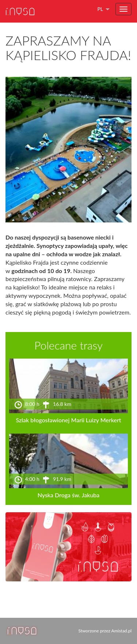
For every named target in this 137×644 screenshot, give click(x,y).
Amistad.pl (121, 631)
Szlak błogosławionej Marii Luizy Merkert (68, 420)
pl (100, 9)
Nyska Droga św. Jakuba (69, 495)
